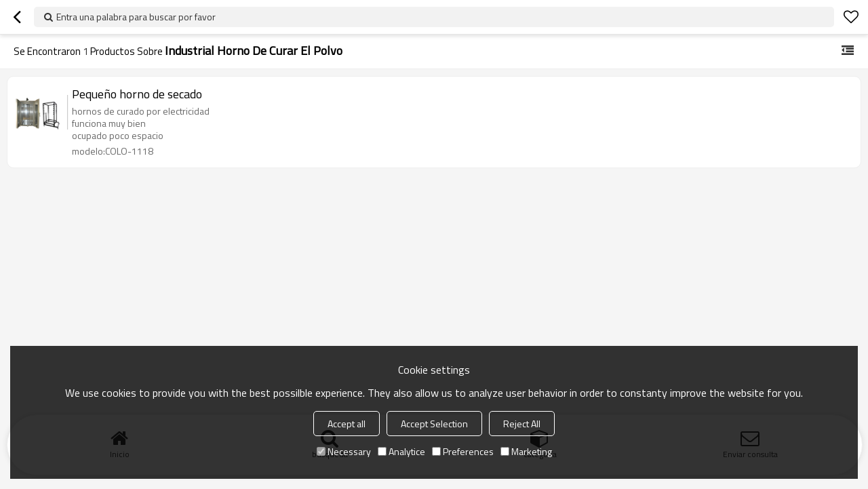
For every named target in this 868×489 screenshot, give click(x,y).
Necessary (344, 451)
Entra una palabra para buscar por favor (136, 17)
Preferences (463, 451)
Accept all (347, 424)
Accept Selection (434, 424)
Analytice (401, 451)
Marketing (526, 451)
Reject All (522, 424)
